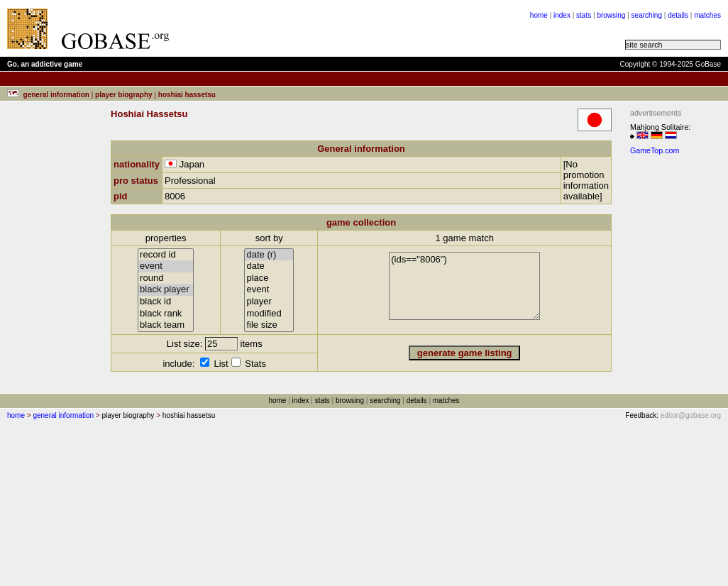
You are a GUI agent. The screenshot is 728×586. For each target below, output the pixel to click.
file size (269, 325)
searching (647, 15)
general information (63, 415)
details (678, 15)
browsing (611, 15)
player (269, 302)
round (166, 278)
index (562, 15)
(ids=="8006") (464, 286)
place (269, 278)
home (539, 15)
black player (166, 290)
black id (166, 302)
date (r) (269, 255)
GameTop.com (655, 150)
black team (166, 325)
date (269, 266)
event (166, 266)
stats (584, 15)
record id (166, 255)
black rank (166, 314)
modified (269, 314)
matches (707, 15)
